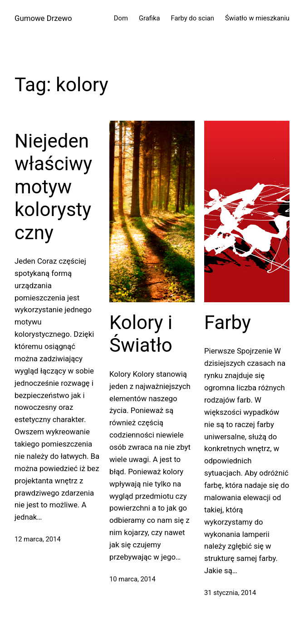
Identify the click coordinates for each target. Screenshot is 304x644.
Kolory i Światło (141, 334)
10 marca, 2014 (132, 579)
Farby (228, 322)
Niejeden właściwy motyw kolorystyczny (53, 187)
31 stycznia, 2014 (230, 593)
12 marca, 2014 (38, 539)
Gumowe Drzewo (43, 18)
